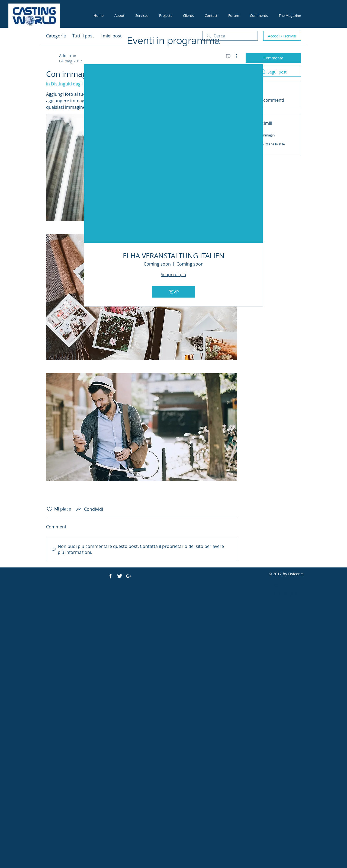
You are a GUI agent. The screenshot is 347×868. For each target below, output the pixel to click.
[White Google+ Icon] (129, 576)
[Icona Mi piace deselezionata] (50, 509)
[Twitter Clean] (120, 576)
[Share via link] (89, 509)
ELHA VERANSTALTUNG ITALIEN (174, 256)
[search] (230, 36)
